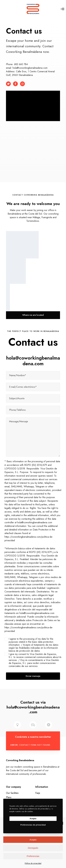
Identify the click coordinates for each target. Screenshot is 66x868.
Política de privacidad (33, 863)
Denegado (33, 848)
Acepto (33, 840)
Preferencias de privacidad (33, 825)
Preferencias (33, 856)
